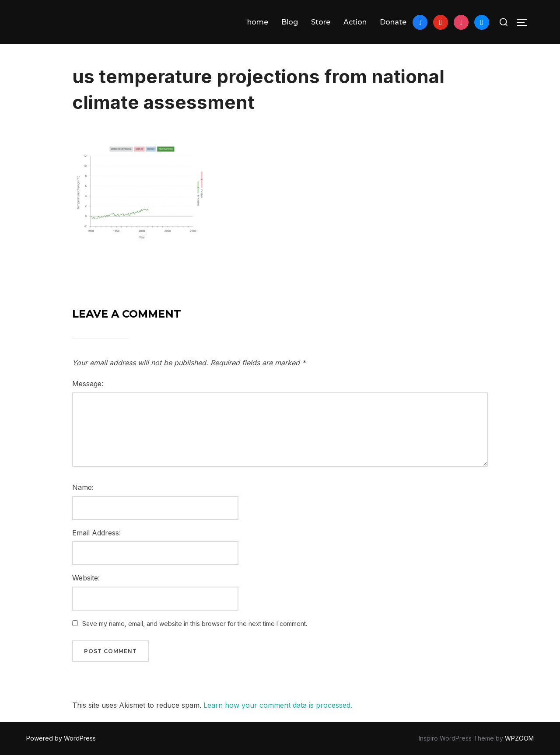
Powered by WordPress (61, 738)
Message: (88, 384)
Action (355, 22)
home (258, 22)
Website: (86, 578)
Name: (83, 487)
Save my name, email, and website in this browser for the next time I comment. (195, 624)
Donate (393, 22)
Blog (290, 22)
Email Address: (96, 533)
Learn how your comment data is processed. (278, 705)
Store (321, 22)
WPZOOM (519, 738)
